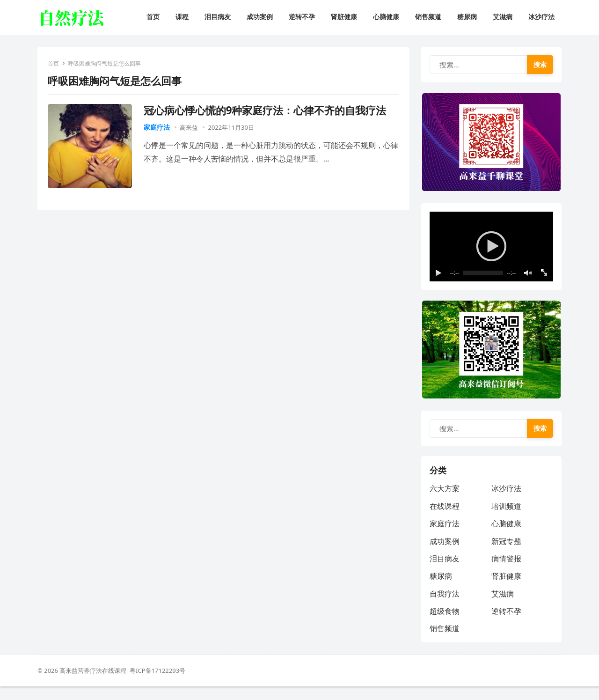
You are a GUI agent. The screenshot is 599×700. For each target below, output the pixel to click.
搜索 (539, 65)
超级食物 (446, 624)
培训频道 (506, 519)
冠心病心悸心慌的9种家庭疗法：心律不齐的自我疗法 (267, 112)
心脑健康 (506, 536)
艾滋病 (503, 606)
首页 (55, 65)
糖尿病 (442, 589)
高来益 (190, 129)
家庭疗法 (158, 129)
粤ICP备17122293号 (157, 684)
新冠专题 (506, 554)
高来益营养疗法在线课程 (95, 684)
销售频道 (446, 641)
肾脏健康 (506, 589)
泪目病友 (446, 571)
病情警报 (506, 571)
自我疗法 (446, 606)
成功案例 (446, 554)
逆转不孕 (506, 624)
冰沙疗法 (506, 501)
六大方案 (446, 501)
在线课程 (446, 519)
